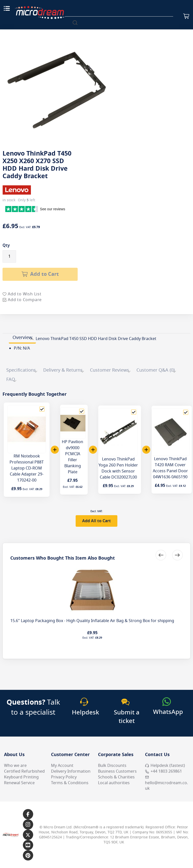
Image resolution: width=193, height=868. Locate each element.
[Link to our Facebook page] (28, 814)
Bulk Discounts (112, 766)
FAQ (11, 379)
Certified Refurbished (24, 771)
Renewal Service (19, 783)
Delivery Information (71, 771)
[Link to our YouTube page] (28, 845)
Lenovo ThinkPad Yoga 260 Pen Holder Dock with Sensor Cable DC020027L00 (118, 468)
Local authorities (114, 783)
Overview (22, 338)
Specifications (21, 370)
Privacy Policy (64, 777)
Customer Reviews (110, 370)
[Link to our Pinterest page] (28, 855)
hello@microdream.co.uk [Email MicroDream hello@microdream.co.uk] (166, 783)
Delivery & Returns (63, 370)
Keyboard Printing (21, 777)
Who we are (15, 766)
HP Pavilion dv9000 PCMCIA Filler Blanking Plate (73, 457)
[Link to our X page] (28, 835)
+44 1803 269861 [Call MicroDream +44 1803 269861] (163, 771)
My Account (62, 766)
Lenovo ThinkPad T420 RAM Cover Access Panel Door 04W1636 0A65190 (170, 468)
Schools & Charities (116, 777)
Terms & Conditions (70, 783)
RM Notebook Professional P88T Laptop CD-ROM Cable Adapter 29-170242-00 (27, 468)
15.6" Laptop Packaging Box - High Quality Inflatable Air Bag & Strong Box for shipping (92, 621)
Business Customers (117, 771)
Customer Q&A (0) (156, 370)
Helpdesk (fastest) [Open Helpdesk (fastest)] (165, 766)
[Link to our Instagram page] (28, 824)
